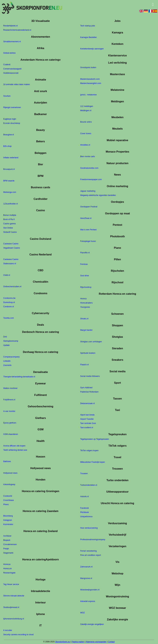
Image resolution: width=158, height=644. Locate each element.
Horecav (7, 564)
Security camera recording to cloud (18, 635)
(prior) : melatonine (88, 95)
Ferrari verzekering (88, 551)
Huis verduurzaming (89, 528)
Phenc (6, 504)
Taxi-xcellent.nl (87, 428)
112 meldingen (87, 106)
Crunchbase (9, 500)
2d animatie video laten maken (17, 85)
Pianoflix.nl (85, 253)
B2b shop (7, 146)
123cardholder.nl (11, 204)
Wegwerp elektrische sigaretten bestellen (98, 195)
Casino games (10, 224)
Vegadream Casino (12, 248)
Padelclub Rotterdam (89, 392)
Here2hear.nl (86, 218)
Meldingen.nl (86, 111)
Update (6, 345)
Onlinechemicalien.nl (12, 287)
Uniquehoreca (86, 517)
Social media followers (90, 376)
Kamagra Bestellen (88, 37)
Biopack (7, 540)
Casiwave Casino (11, 244)
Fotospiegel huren (88, 241)
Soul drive (84, 276)
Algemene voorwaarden (96, 642)
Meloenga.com (10, 192)
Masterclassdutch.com (90, 79)
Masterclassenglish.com (91, 83)
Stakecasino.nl (10, 264)
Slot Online (8, 228)
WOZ (82, 613)
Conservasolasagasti (12, 69)
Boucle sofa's (86, 122)
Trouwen (84, 474)
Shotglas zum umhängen (91, 342)
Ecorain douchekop (12, 123)
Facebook (84, 508)
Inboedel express (88, 601)
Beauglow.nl (9, 135)
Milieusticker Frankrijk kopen (92, 462)
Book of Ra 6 (9, 220)
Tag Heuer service (11, 584)
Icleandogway (9, 485)
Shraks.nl (84, 319)
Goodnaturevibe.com (89, 168)
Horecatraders (86, 303)
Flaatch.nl (84, 365)
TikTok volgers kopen (89, 451)
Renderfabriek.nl (10, 26)
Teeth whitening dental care (15, 450)
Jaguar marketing (88, 191)
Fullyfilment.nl (9, 400)
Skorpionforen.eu (63, 642)
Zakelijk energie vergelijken (92, 624)
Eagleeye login (10, 119)
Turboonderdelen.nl (89, 485)
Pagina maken (78, 642)
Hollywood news (10, 473)
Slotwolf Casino (10, 232)
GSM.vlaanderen (11, 434)
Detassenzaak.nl (87, 403)
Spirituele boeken (88, 353)
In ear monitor (9, 411)
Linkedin (7, 361)
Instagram (8, 520)
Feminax (84, 264)
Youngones (85, 307)
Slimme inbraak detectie (14, 596)
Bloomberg (8, 516)
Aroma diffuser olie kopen (14, 446)
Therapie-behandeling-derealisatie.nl (19, 377)
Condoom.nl (9, 307)
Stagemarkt (8, 553)
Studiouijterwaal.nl (11, 607)
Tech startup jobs (88, 26)
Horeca (83, 299)
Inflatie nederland (11, 158)
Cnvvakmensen (10, 544)
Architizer (7, 536)
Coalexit (7, 65)
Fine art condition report (91, 555)
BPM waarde (9, 181)
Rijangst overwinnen (12, 108)
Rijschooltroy (86, 287)
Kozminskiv (8, 525)
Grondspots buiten (88, 68)
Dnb (5, 337)
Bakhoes (7, 462)
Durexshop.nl (9, 302)
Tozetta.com (9, 318)
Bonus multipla (10, 215)
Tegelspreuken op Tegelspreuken (95, 439)
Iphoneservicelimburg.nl (14, 619)
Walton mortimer (10, 388)
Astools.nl (84, 497)
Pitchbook (84, 512)
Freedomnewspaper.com (91, 179)
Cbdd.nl (7, 275)
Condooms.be (9, 298)
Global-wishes (9, 53)
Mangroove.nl (86, 578)
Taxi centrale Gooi (88, 423)
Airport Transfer (87, 419)
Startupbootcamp (11, 341)
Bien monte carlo (87, 156)
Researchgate (9, 573)
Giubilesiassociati (11, 73)
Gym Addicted (86, 388)
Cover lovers (86, 133)
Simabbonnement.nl (12, 42)
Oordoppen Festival (89, 207)
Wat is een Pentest (88, 230)
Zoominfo (7, 365)
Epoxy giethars (10, 423)
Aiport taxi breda (87, 415)
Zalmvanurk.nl (86, 567)
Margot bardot (86, 330)
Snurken (7, 96)
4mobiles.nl (85, 145)
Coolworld (8, 496)
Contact (111, 642)
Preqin (6, 549)
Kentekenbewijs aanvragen (92, 49)
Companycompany (11, 357)
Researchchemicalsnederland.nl (17, 30)
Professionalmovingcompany (93, 540)
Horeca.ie (7, 569)
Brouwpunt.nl (9, 169)
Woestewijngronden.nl (90, 590)
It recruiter (8, 630)
